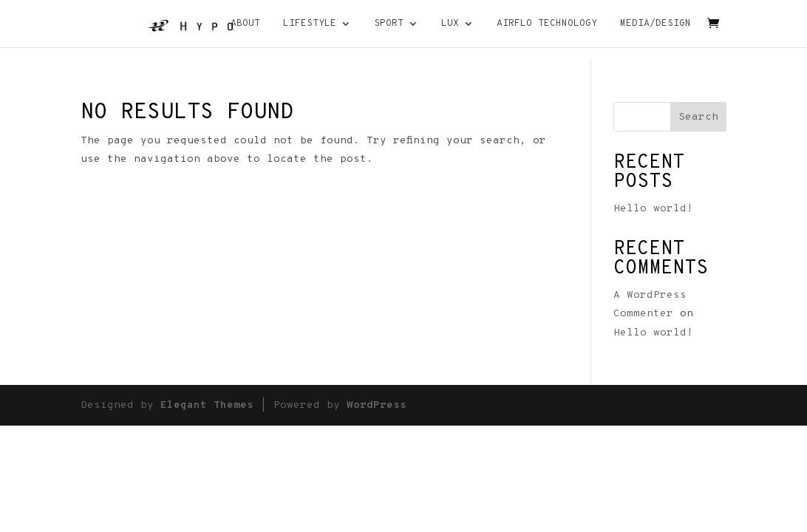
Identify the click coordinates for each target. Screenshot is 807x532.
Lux (450, 24)
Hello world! (653, 209)
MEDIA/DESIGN (656, 24)
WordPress (377, 405)
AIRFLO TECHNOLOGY (547, 24)
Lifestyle (310, 24)
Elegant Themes (207, 405)
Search (698, 117)
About (245, 24)
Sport (389, 24)
